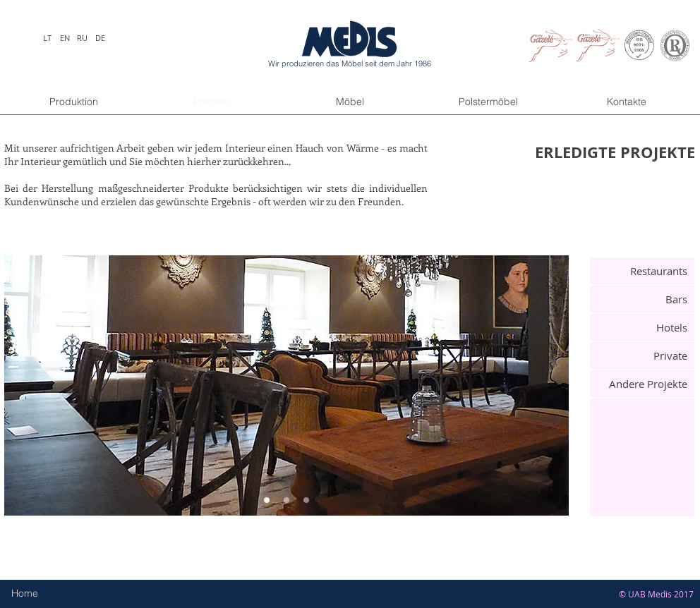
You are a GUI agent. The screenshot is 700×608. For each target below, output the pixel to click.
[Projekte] (212, 102)
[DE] (100, 38)
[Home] (40, 594)
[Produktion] (73, 102)
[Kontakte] (627, 102)
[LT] (47, 38)
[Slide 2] (286, 500)
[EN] (65, 38)
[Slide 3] (306, 500)
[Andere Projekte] (642, 384)
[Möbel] (350, 102)
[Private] (642, 355)
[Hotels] (642, 327)
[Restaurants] (642, 271)
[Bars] (642, 299)
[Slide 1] (267, 500)
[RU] (82, 38)
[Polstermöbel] (488, 102)
